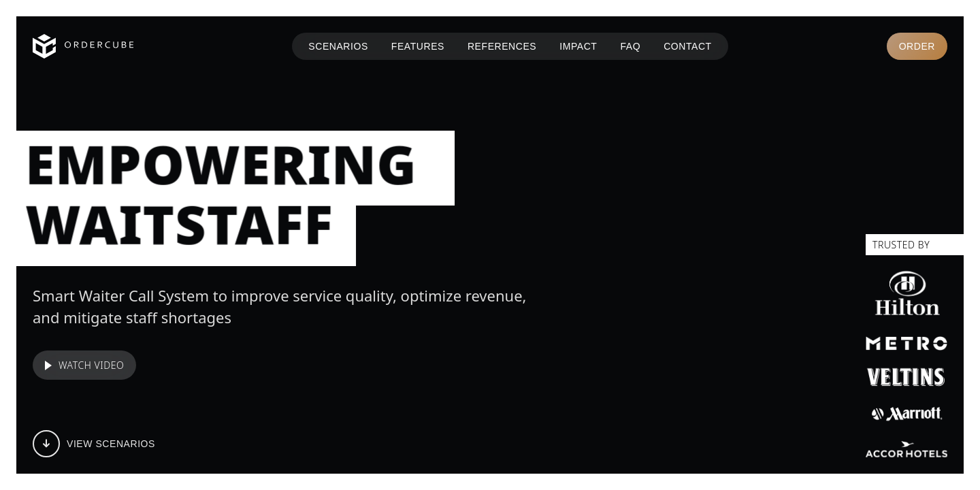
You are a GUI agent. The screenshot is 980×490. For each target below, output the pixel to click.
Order (917, 46)
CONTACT (688, 46)
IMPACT (578, 46)
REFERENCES (502, 46)
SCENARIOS (338, 46)
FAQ (630, 46)
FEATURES (418, 46)
